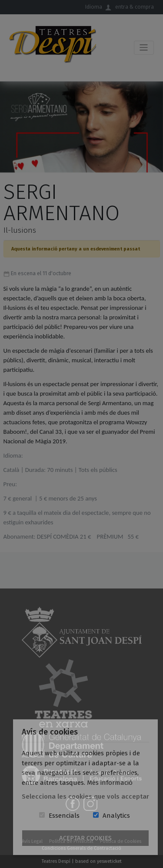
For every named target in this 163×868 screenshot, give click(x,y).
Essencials (64, 816)
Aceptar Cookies (85, 838)
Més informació (110, 783)
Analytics (116, 816)
